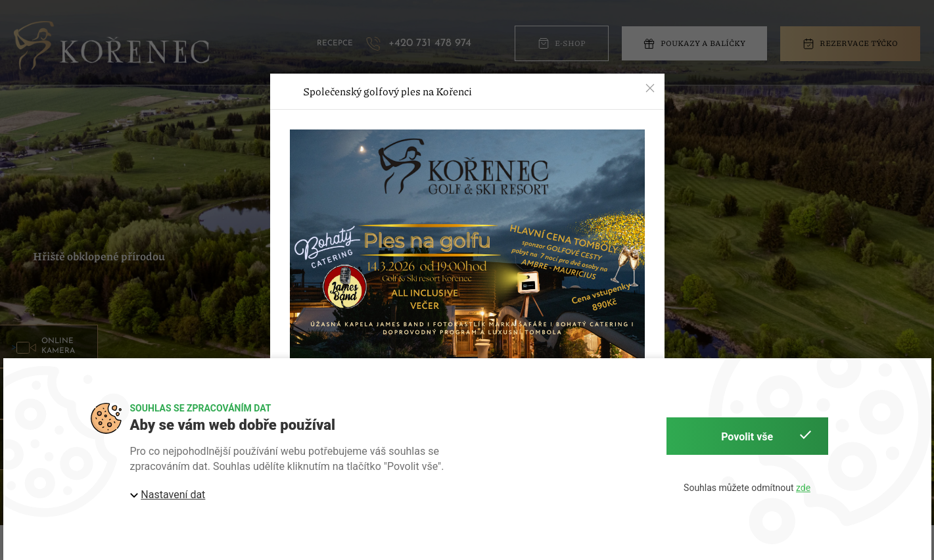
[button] (650, 88)
